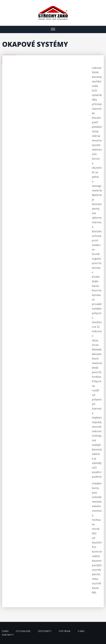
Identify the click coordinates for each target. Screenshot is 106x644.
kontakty (8, 635)
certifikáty (45, 631)
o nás (81, 631)
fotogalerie (23, 631)
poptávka (65, 631)
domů (5, 631)
